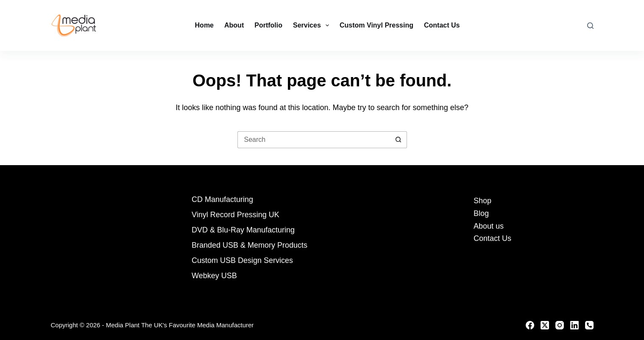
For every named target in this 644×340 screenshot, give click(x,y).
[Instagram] (560, 325)
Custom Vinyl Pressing (376, 25)
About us (489, 226)
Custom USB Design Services (242, 260)
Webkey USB (214, 276)
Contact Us (442, 25)
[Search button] (399, 140)
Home (204, 25)
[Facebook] (530, 325)
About (234, 25)
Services (313, 25)
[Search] (590, 26)
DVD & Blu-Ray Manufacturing (243, 230)
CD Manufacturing (222, 199)
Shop (482, 201)
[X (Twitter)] (545, 325)
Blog (481, 213)
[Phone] (589, 325)
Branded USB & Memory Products (250, 245)
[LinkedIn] (574, 325)
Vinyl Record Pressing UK (236, 215)
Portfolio (268, 25)
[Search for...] (314, 140)
